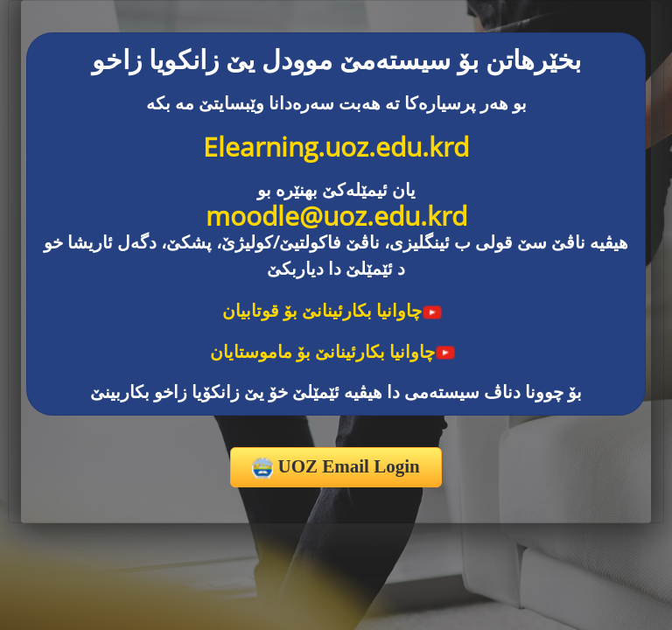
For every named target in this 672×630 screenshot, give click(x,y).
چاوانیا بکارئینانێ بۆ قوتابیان (332, 310)
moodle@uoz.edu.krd (336, 216)
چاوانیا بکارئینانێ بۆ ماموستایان (333, 351)
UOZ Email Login (336, 467)
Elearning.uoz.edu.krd (336, 147)
